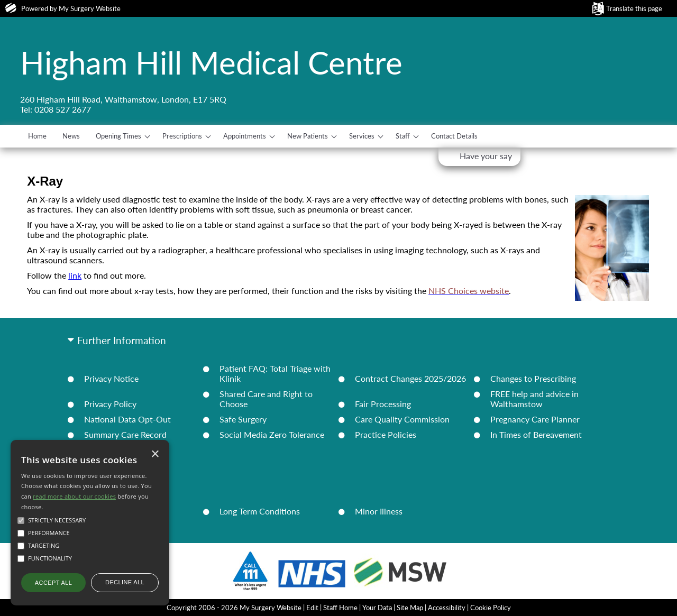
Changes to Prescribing (533, 378)
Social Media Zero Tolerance (272, 434)
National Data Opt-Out (127, 419)
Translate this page (634, 8)
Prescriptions (182, 136)
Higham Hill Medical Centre (211, 62)
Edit (312, 608)
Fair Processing (383, 404)
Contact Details (454, 136)
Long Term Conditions (260, 511)
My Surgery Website (90, 8)
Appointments (245, 136)
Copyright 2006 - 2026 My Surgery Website (234, 608)
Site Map (410, 608)
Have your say (486, 156)
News (71, 136)
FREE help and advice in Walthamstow (534, 399)
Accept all (53, 583)
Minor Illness (379, 511)
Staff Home (340, 608)
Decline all (125, 582)
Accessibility (447, 608)
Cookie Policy (491, 608)
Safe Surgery (243, 419)
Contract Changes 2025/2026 (410, 378)
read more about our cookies (74, 496)
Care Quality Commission (402, 419)
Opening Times (118, 136)
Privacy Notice (111, 378)
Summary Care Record (125, 434)
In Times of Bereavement (536, 434)
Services (362, 136)
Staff (403, 136)
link (75, 275)
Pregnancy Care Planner (535, 419)
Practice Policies (386, 434)
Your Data (377, 608)
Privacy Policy (110, 404)
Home (37, 136)
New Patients (308, 136)
